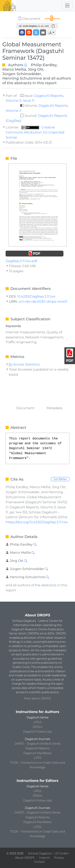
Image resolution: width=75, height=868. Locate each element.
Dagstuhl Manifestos (37, 753)
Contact (39, 862)
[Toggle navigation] (67, 5)
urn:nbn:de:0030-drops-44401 (43, 301)
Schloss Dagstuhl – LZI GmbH (48, 853)
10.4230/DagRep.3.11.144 (36, 296)
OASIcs (38, 727)
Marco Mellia (14, 69)
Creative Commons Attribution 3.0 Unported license (35, 132)
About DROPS (25, 858)
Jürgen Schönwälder (22, 74)
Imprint (44, 858)
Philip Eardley (44, 65)
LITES (37, 758)
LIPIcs (38, 722)
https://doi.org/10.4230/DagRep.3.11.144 (37, 522)
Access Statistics (24, 364)
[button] (51, 32)
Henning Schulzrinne (22, 78)
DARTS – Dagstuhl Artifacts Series (38, 744)
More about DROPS (38, 698)
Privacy (59, 858)
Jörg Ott (36, 69)
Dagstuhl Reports (38, 748)
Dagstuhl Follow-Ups (37, 732)
